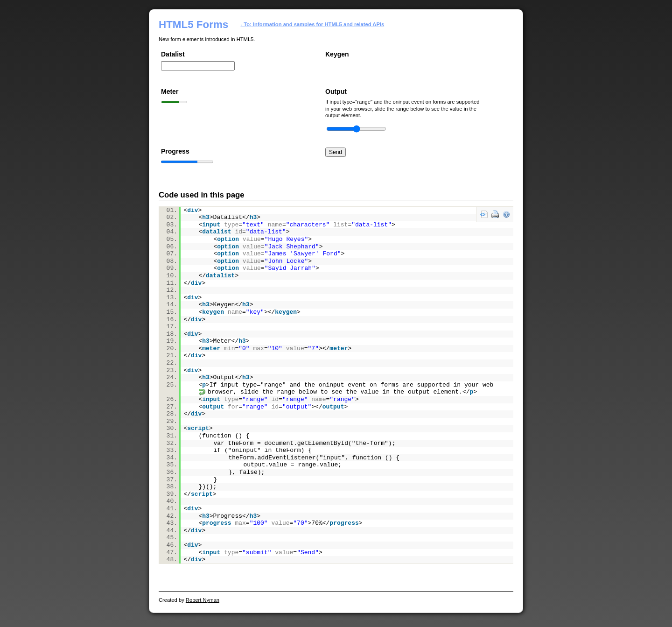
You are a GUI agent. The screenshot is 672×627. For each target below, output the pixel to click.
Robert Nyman (203, 600)
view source (484, 214)
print (495, 214)
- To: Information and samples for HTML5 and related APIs (313, 24)
